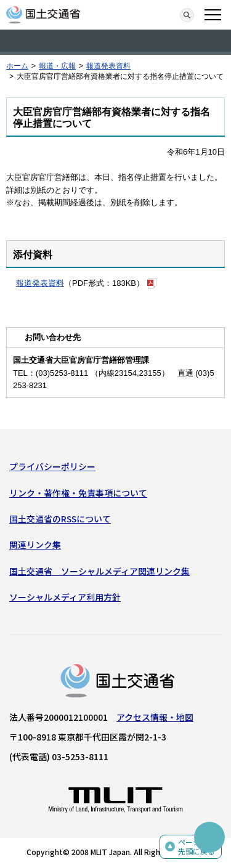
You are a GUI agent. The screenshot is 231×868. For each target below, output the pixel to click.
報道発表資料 (108, 66)
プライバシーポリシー (52, 466)
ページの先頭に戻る (197, 847)
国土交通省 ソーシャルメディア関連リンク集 (99, 571)
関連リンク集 (35, 545)
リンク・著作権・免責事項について (78, 493)
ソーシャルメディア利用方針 (65, 597)
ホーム (17, 66)
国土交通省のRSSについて (60, 519)
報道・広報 (57, 66)
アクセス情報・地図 (155, 717)
